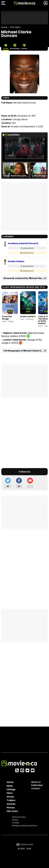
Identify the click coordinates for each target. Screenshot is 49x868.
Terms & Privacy (19, 817)
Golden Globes (16, 261)
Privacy (15, 820)
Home (4, 27)
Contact (36, 788)
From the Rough (7, 318)
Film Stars (15, 27)
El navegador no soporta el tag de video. (24, 149)
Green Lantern (28, 316)
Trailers (11, 800)
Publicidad (37, 785)
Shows (10, 797)
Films (10, 793)
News (10, 786)
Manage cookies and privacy (25, 826)
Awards (11, 804)
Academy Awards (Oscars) (23, 243)
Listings (11, 789)
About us (36, 782)
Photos (11, 808)
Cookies (16, 823)
